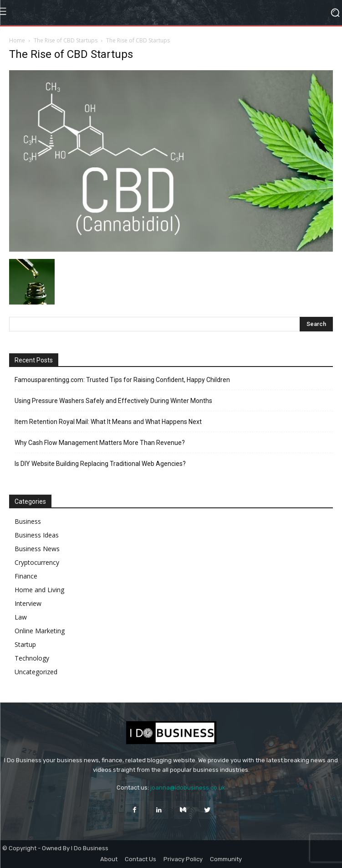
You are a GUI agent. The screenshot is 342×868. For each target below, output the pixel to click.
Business (28, 521)
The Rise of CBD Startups (66, 40)
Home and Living (39, 590)
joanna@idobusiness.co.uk (188, 788)
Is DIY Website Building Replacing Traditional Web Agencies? (100, 464)
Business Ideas (37, 535)
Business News (37, 549)
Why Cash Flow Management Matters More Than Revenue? (100, 443)
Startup (25, 644)
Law (21, 617)
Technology (32, 658)
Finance (26, 576)
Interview (28, 603)
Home (17, 40)
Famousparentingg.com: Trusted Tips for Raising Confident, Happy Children (122, 380)
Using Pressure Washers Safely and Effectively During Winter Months (113, 401)
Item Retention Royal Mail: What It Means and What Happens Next (108, 422)
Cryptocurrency (37, 562)
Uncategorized (36, 672)
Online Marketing (40, 631)
